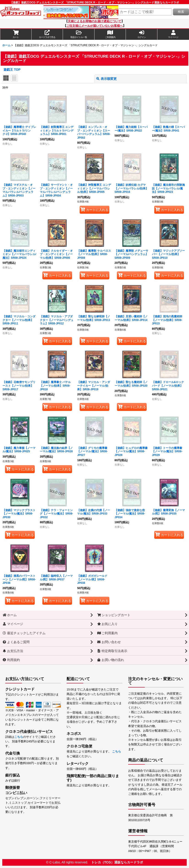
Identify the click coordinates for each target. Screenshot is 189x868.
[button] (79, 34)
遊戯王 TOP (12, 70)
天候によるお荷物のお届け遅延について (94, 21)
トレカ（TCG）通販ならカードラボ (117, 862)
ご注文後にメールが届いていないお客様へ (95, 26)
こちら (19, 737)
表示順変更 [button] (107, 79)
